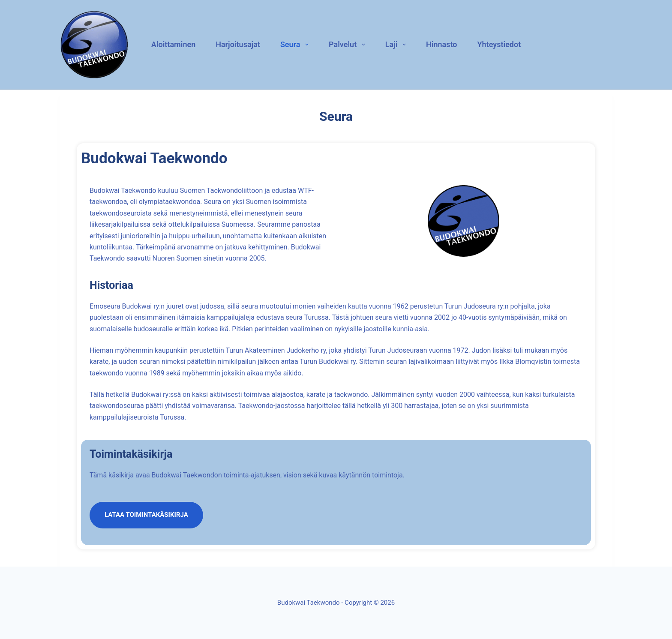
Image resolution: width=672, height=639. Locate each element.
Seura (296, 45)
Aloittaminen (173, 44)
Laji (397, 45)
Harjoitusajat (238, 44)
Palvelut (348, 45)
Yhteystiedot (499, 44)
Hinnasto (441, 44)
